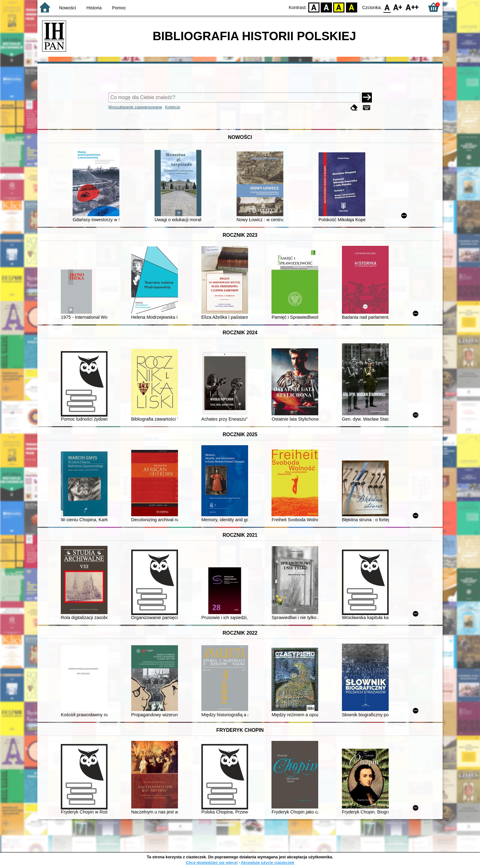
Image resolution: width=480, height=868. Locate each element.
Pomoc (119, 8)
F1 (398, 7)
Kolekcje (173, 107)
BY (351, 7)
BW (326, 7)
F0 (387, 7)
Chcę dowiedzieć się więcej (212, 863)
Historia (94, 8)
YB (339, 7)
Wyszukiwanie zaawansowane (135, 107)
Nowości (68, 8)
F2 (412, 7)
